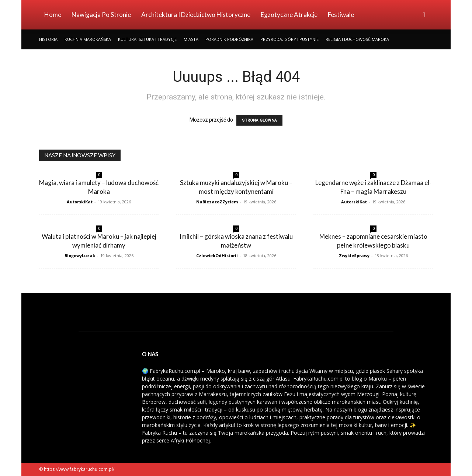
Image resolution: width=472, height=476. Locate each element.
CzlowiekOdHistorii (217, 255)
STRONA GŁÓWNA (259, 120)
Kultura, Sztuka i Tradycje (147, 39)
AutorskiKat (80, 202)
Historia (48, 39)
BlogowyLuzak (80, 255)
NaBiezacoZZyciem (217, 202)
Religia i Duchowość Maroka (357, 39)
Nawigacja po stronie (101, 15)
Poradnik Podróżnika (229, 39)
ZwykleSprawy (354, 255)
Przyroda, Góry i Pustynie (289, 39)
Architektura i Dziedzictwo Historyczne (196, 15)
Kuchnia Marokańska (88, 39)
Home (53, 15)
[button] (424, 15)
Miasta (191, 39)
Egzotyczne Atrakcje (289, 15)
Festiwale (341, 15)
